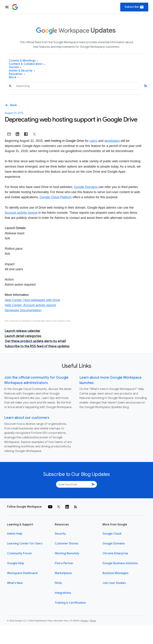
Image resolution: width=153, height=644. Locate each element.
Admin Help (15, 534)
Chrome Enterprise (115, 553)
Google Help (16, 563)
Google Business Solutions (120, 563)
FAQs (58, 583)
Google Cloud (112, 534)
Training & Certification (70, 603)
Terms (93, 621)
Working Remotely (67, 553)
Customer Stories (67, 544)
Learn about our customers (27, 418)
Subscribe (134, 7)
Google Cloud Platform (56, 197)
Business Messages (115, 573)
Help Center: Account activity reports (30, 305)
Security (60, 534)
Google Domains (86, 187)
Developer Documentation (23, 310)
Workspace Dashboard (22, 573)
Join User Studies (114, 583)
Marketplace (63, 573)
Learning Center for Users (25, 544)
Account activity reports (21, 213)
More (14, 77)
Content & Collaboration (27, 64)
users (93, 141)
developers (112, 141)
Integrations (63, 593)
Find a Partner (64, 563)
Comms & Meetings (24, 61)
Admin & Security (22, 71)
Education (17, 74)
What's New (15, 583)
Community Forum (19, 553)
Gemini (15, 67)
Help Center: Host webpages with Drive (32, 300)
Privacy (84, 621)
